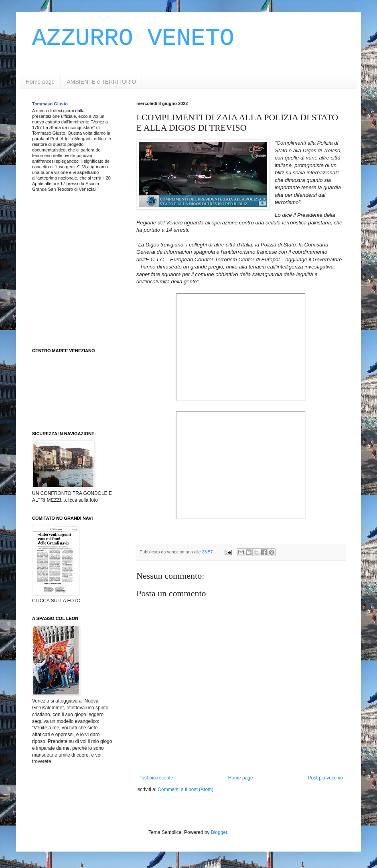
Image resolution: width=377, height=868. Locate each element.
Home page (40, 82)
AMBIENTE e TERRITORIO (101, 82)
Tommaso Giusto (50, 104)
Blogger (219, 832)
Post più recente (156, 778)
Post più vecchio (325, 778)
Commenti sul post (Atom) (185, 789)
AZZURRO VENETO (133, 38)
